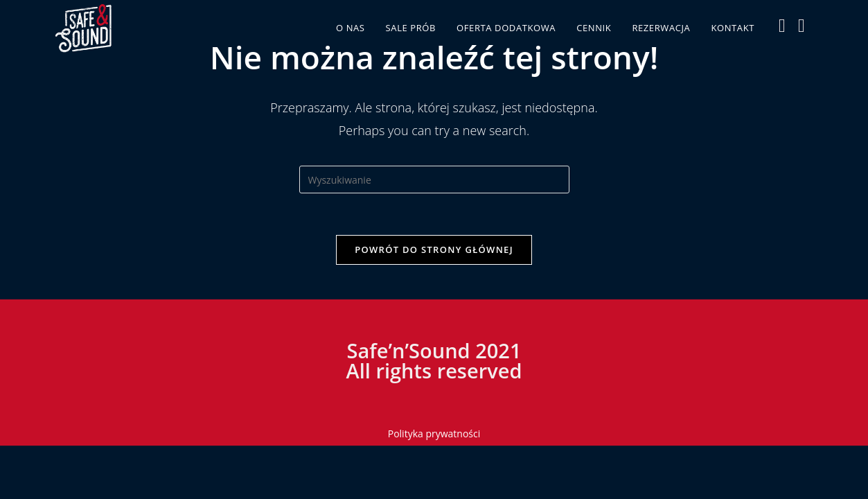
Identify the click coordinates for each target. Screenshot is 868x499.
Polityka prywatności (434, 434)
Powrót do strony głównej (434, 249)
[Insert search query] (434, 180)
